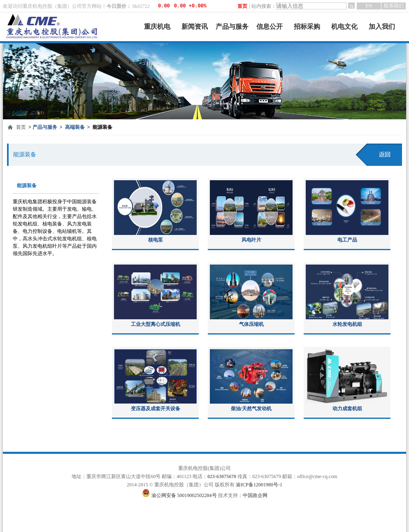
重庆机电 (157, 27)
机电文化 (344, 27)
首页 (242, 6)
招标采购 (307, 27)
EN (369, 6)
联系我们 (394, 6)
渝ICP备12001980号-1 (259, 485)
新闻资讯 (195, 27)
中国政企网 (255, 495)
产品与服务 (232, 27)
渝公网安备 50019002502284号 (185, 495)
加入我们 (382, 27)
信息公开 (270, 27)
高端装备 (75, 127)
